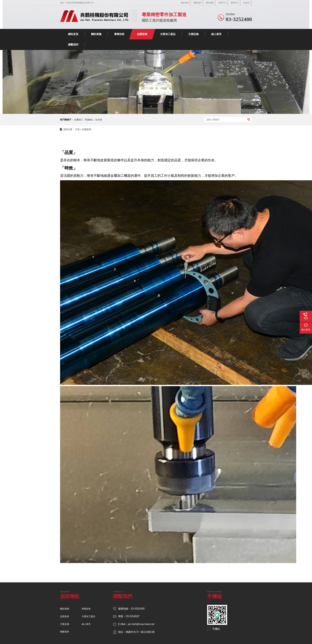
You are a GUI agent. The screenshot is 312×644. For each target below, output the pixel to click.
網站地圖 (210, 3)
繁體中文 (235, 3)
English (246, 3)
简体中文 (222, 3)
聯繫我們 (197, 3)
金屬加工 (79, 120)
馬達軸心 (89, 120)
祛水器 (99, 120)
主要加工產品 (168, 34)
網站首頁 (73, 34)
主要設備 (193, 34)
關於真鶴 (185, 3)
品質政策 (142, 34)
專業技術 (119, 34)
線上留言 (216, 34)
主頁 (77, 129)
